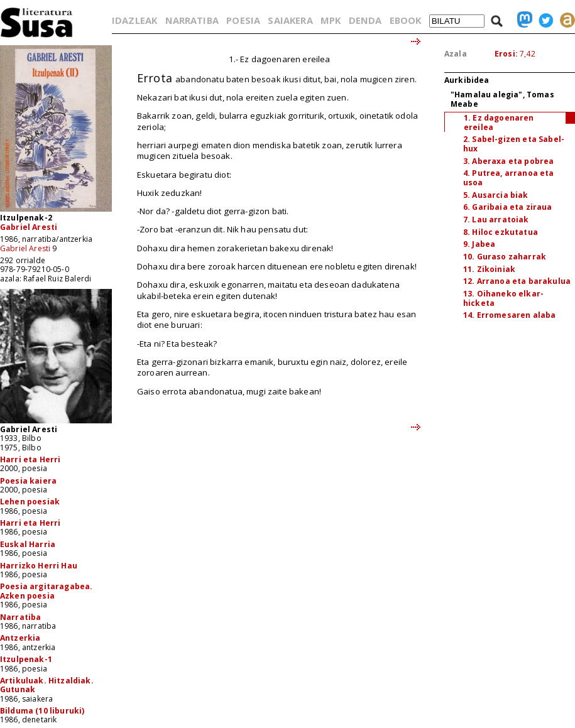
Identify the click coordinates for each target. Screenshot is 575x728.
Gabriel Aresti (29, 227)
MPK (331, 20)
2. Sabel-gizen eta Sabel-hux (514, 144)
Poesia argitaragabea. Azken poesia (46, 591)
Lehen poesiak (30, 502)
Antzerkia (20, 638)
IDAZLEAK (134, 20)
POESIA (243, 20)
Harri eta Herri (30, 459)
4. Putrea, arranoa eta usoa (509, 178)
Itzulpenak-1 (26, 659)
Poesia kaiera (28, 481)
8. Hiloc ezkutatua (501, 232)
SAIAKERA (290, 20)
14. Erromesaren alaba (509, 315)
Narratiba (20, 617)
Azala (456, 54)
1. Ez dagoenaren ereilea (499, 122)
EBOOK (406, 20)
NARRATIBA (192, 20)
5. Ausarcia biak (496, 195)
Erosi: (506, 54)
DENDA (365, 20)
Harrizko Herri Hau (39, 566)
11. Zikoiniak (489, 269)
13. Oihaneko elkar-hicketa (503, 298)
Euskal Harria (28, 544)
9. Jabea (479, 244)
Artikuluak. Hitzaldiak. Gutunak (47, 685)
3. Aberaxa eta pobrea (508, 161)
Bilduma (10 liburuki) (42, 711)
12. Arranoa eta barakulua (517, 281)
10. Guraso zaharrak (505, 257)
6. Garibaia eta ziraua (508, 207)
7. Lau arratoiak (496, 220)
